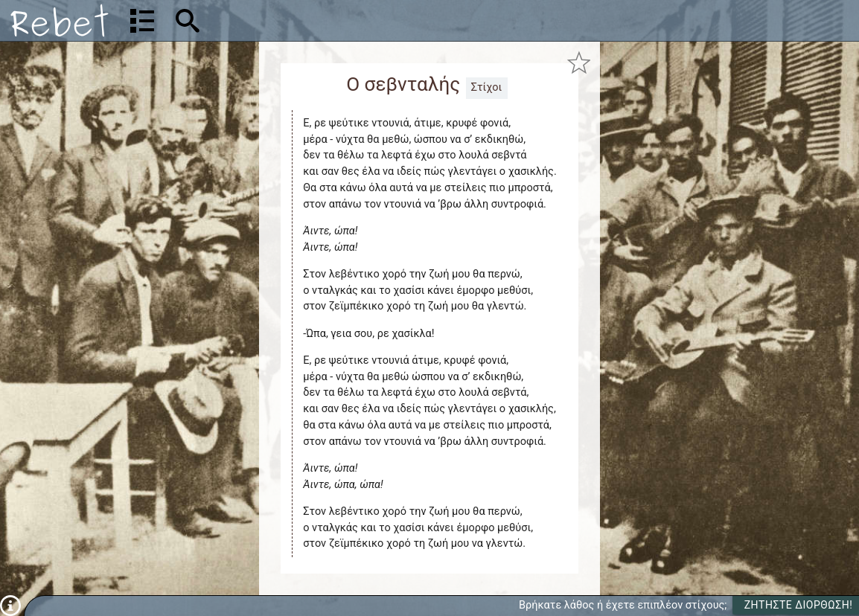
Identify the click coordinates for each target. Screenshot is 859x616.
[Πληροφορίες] (10, 605)
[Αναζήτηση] (283, 20)
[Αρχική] (60, 20)
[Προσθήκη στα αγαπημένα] (579, 63)
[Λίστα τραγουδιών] (142, 21)
